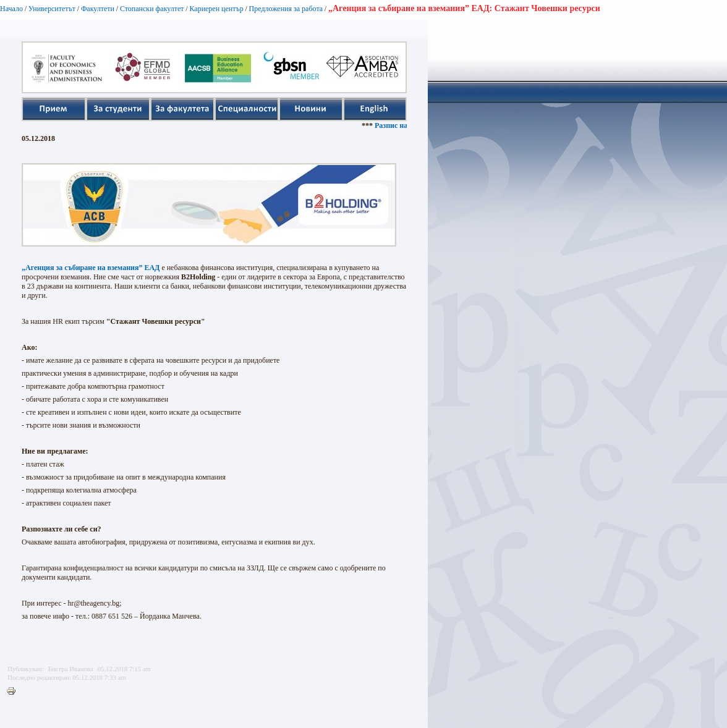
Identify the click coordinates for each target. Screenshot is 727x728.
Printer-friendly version (14, 692)
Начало (11, 9)
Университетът (52, 9)
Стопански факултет (152, 9)
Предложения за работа (286, 9)
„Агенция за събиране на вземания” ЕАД (91, 268)
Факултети (98, 9)
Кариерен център (216, 9)
